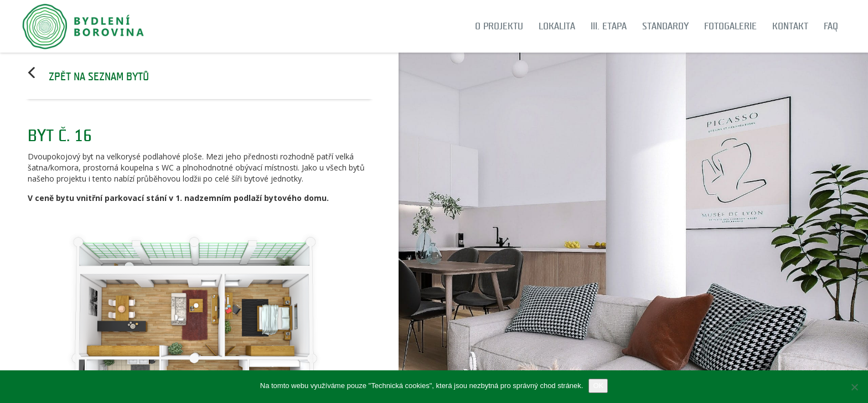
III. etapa (609, 26)
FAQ (831, 26)
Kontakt (790, 26)
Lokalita (557, 26)
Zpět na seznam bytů (99, 77)
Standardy (665, 26)
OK (598, 386)
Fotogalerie (730, 26)
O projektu (499, 26)
